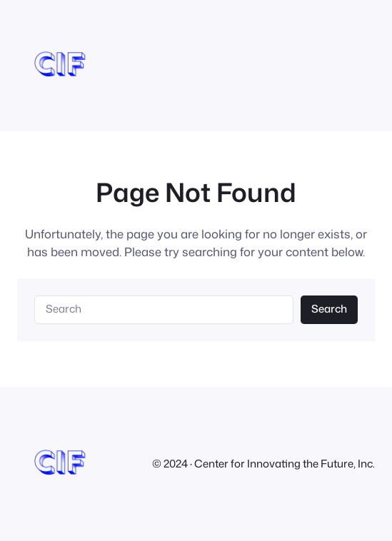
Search (329, 309)
